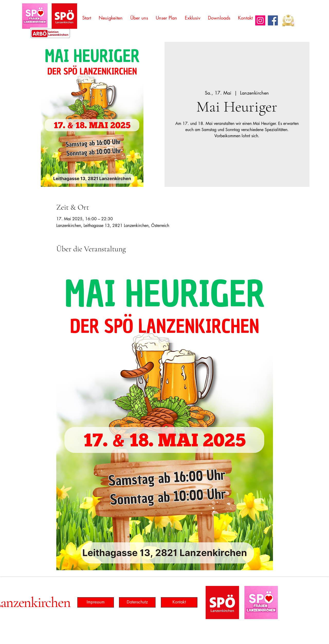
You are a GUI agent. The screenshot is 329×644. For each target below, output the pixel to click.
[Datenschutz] (137, 602)
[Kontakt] (179, 602)
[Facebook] (273, 20)
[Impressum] (96, 602)
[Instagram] (260, 20)
